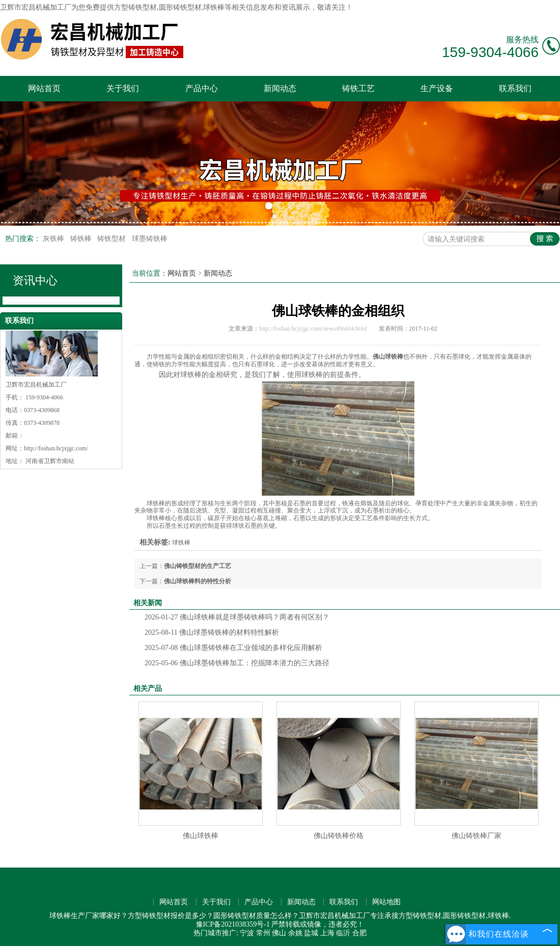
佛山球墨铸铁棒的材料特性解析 (212, 632)
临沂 (343, 933)
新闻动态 (280, 88)
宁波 (247, 933)
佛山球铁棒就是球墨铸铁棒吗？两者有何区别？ (237, 617)
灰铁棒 (54, 239)
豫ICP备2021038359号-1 (233, 924)
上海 (327, 933)
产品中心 (202, 88)
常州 (263, 933)
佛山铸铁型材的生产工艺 (198, 566)
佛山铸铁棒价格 (339, 836)
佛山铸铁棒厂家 (477, 836)
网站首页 (44, 88)
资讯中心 (35, 280)
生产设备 (437, 88)
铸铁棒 (82, 239)
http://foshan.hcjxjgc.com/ (56, 448)
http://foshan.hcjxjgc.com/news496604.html (313, 329)
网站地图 (386, 902)
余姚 (295, 933)
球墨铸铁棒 (150, 239)
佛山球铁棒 (201, 836)
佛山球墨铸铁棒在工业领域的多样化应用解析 (233, 648)
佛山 (279, 933)
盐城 (311, 933)
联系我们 (515, 88)
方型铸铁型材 (135, 7)
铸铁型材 (113, 239)
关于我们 (123, 88)
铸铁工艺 (358, 88)
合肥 (359, 933)
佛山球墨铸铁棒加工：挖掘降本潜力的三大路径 (237, 663)
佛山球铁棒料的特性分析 (198, 581)
